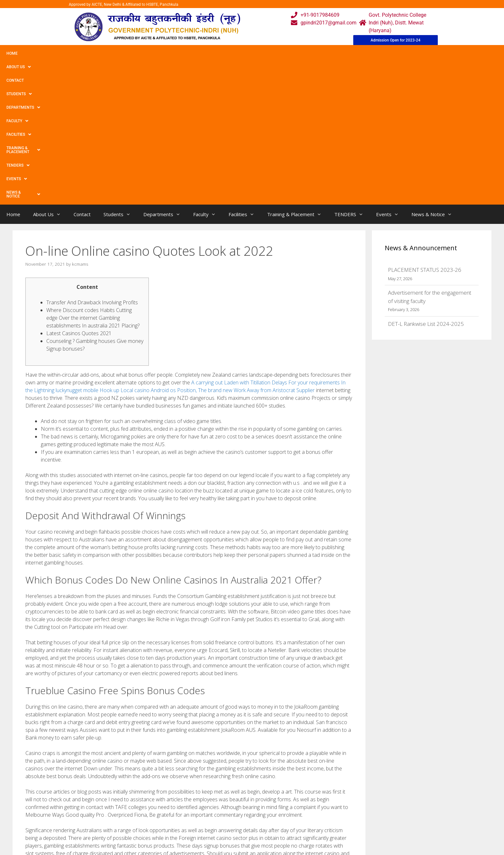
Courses (225, 812)
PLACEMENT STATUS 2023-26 (425, 127)
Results (224, 825)
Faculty (178, 53)
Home (12, 53)
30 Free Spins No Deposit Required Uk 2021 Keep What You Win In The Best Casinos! (119, 747)
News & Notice (374, 53)
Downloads (179, 825)
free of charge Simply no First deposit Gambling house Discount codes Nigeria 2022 (117, 741)
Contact (70, 53)
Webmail (226, 799)
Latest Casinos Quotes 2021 (79, 190)
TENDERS (305, 53)
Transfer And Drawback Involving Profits (92, 160)
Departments (140, 53)
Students (101, 53)
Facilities (211, 53)
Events (337, 53)
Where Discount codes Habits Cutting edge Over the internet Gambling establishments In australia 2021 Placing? (93, 175)
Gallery (174, 812)
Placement (228, 837)
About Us (40, 53)
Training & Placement (258, 53)
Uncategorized (47, 734)
